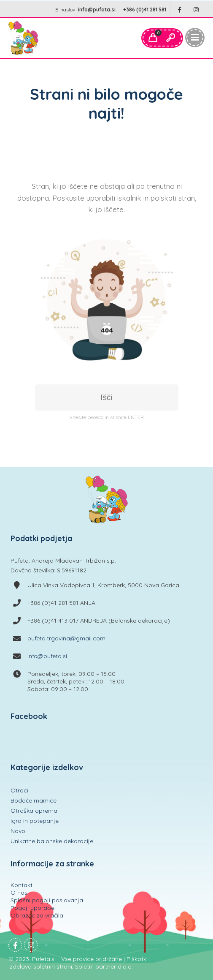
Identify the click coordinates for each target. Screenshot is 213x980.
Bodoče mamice (34, 800)
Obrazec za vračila (37, 915)
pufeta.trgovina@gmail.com (66, 638)
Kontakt (22, 885)
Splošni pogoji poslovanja (47, 900)
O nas (19, 893)
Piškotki (137, 959)
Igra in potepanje (35, 821)
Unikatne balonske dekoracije (52, 841)
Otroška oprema (34, 811)
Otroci (19, 790)
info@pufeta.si (97, 10)
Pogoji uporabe (32, 908)
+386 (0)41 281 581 (145, 10)
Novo (18, 831)
